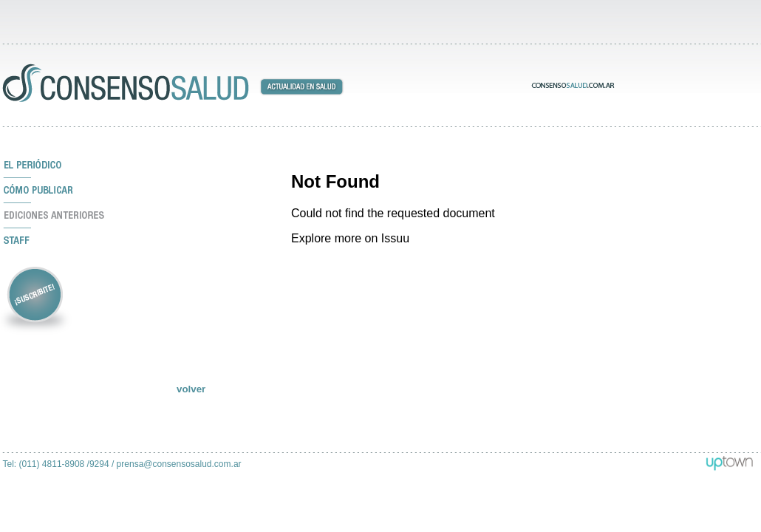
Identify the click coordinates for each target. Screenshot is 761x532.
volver (191, 389)
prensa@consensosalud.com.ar (179, 464)
